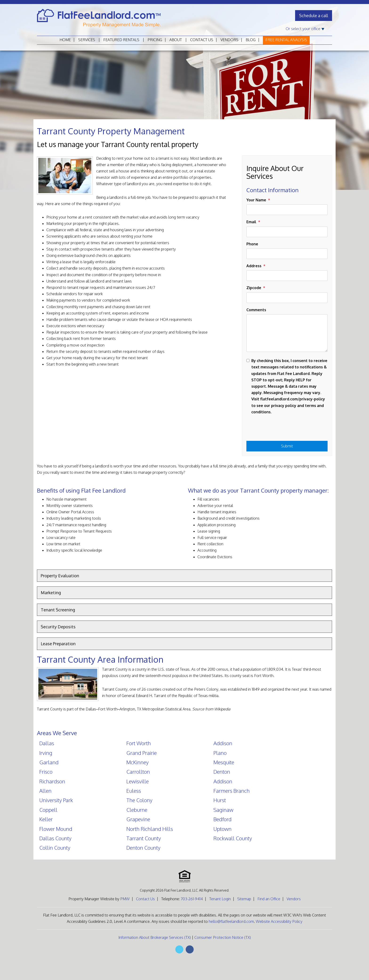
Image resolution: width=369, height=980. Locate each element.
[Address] (287, 276)
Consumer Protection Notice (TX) (223, 937)
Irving (46, 753)
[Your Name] (287, 210)
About (176, 40)
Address (254, 266)
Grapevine (138, 819)
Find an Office (269, 899)
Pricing (155, 40)
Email (251, 222)
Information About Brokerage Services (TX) (155, 937)
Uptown (223, 829)
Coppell (48, 810)
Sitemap (244, 899)
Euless (134, 791)
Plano (220, 753)
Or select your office (305, 29)
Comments (256, 310)
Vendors (229, 40)
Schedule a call (314, 16)
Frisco (46, 772)
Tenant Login (220, 899)
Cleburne (137, 810)
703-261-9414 (192, 899)
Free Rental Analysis (286, 40)
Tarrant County (144, 838)
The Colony (139, 800)
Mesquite (224, 762)
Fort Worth (139, 743)
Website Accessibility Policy (279, 921)
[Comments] (287, 333)
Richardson (52, 781)
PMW (125, 899)
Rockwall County (233, 838)
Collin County (55, 848)
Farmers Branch (232, 791)
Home (65, 40)
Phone (252, 244)
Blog (251, 40)
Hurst (220, 800)
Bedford (223, 819)
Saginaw (223, 810)
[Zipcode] (287, 298)
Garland (49, 762)
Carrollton (138, 772)
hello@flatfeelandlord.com (231, 921)
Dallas (47, 743)
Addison (223, 743)
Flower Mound (56, 829)
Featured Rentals (121, 40)
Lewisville (138, 781)
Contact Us (202, 40)
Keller (46, 819)
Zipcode (254, 288)
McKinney (138, 762)
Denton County (143, 848)
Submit (287, 446)
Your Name (256, 200)
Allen (45, 791)
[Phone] (287, 254)
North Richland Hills (150, 829)
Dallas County (55, 838)
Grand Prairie (142, 753)
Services (87, 40)
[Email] (287, 232)
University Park (56, 800)
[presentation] (282, 429)
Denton (222, 772)
